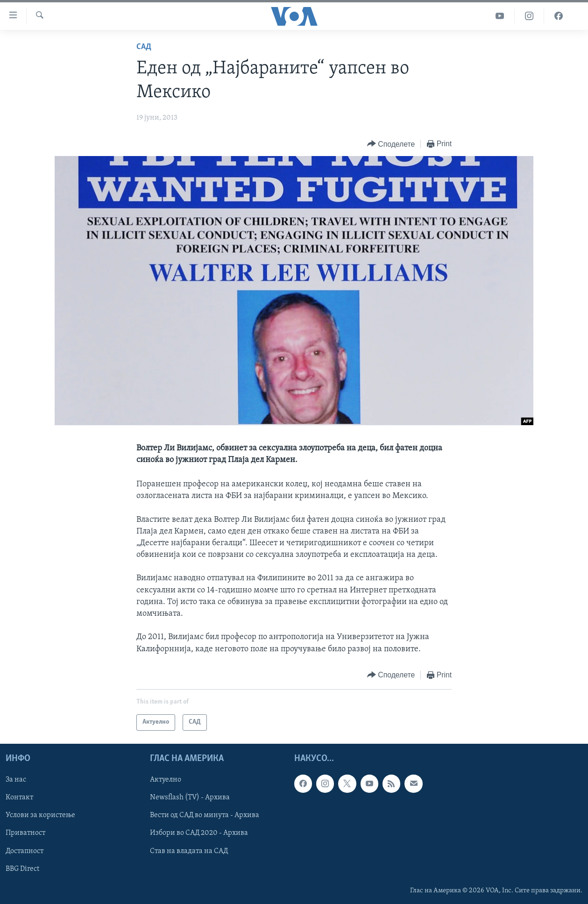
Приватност (25, 833)
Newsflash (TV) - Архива (190, 797)
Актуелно (166, 780)
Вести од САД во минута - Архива (205, 815)
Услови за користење (40, 815)
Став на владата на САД (189, 851)
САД (144, 47)
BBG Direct (22, 868)
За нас (16, 780)
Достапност (25, 851)
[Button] (391, 144)
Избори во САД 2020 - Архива (199, 833)
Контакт (19, 797)
